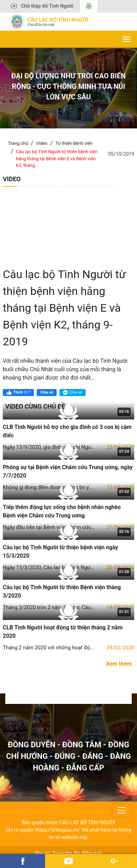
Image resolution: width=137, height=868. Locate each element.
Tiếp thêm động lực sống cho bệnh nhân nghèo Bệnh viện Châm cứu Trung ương (62, 511)
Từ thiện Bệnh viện (74, 143)
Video (42, 143)
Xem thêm (119, 664)
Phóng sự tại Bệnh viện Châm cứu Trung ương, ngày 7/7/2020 (68, 471)
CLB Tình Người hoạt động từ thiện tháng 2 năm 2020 (63, 632)
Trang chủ (18, 143)
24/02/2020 (120, 648)
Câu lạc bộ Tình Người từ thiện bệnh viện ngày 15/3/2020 (60, 552)
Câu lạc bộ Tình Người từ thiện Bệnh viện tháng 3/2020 (62, 591)
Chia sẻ (46, 392)
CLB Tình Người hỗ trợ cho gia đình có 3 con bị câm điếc (67, 431)
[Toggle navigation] (122, 810)
